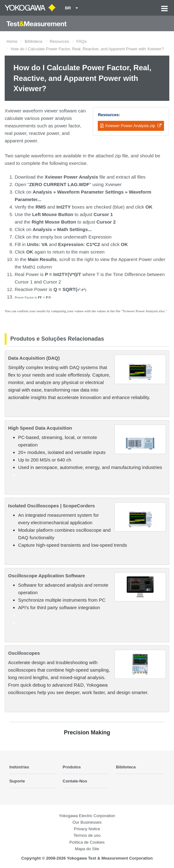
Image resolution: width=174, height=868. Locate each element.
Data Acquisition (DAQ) (34, 358)
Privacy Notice (87, 829)
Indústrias (19, 767)
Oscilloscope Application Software (47, 576)
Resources (59, 41)
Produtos (72, 767)
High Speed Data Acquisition (40, 428)
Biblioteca (33, 41)
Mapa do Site (87, 849)
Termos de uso (87, 835)
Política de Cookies (87, 842)
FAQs (81, 41)
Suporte (17, 781)
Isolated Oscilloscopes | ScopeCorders (52, 506)
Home (12, 41)
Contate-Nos (75, 781)
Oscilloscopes (24, 653)
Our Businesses (87, 822)
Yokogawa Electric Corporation (87, 816)
